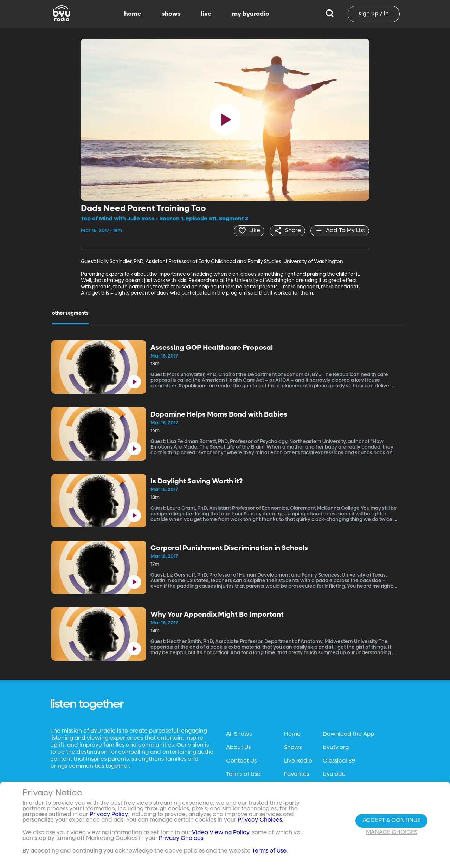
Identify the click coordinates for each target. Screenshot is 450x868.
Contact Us (241, 761)
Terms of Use (243, 774)
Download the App (348, 734)
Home (292, 734)
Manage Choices (392, 832)
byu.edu (334, 774)
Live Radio (298, 761)
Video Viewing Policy (221, 833)
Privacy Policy (109, 815)
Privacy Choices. (261, 820)
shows (171, 14)
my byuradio (251, 14)
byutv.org (336, 747)
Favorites (297, 774)
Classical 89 (339, 761)
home (133, 14)
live (206, 14)
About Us (238, 747)
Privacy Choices (181, 838)
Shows (293, 747)
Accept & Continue (391, 821)
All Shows (239, 734)
